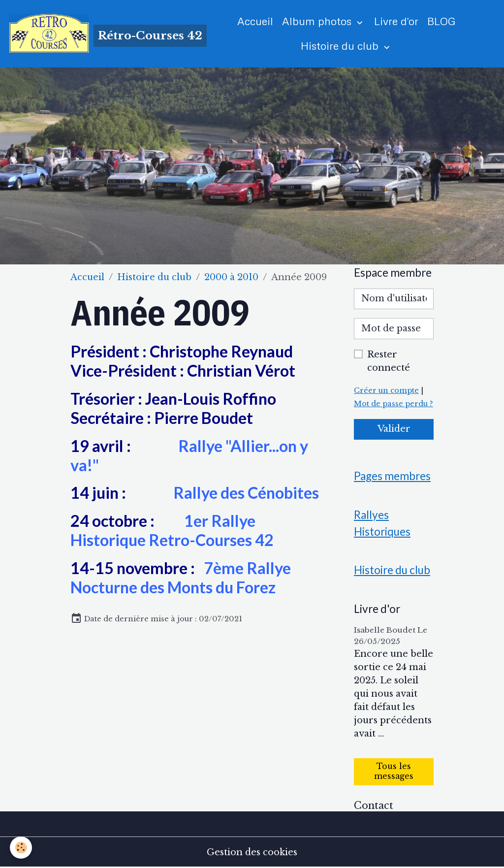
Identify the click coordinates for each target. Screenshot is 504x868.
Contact (374, 805)
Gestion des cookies (252, 852)
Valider (394, 429)
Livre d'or (396, 21)
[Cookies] (21, 848)
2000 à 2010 (231, 277)
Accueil (255, 21)
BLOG (441, 21)
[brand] (99, 33)
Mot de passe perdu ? (394, 404)
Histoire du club (341, 46)
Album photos (318, 21)
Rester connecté (389, 361)
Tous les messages (394, 771)
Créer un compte (386, 390)
